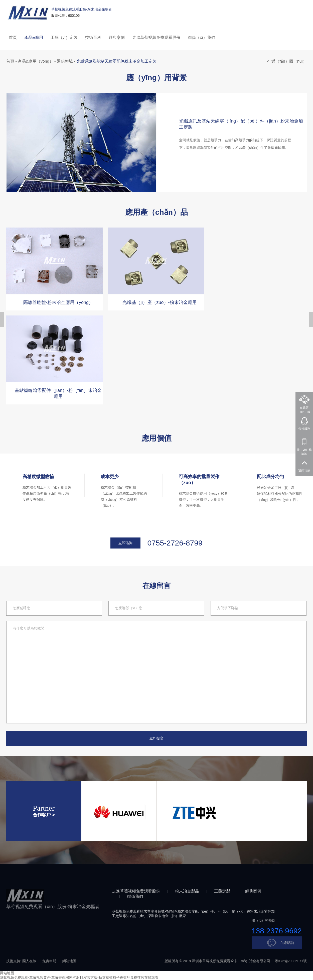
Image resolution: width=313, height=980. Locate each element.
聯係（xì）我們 (201, 37)
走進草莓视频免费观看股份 (156, 37)
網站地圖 (69, 961)
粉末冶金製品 (187, 891)
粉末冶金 (185, 911)
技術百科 (93, 37)
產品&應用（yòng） (35, 61)
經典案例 (117, 37)
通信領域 (65, 61)
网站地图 (7, 973)
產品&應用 (34, 37)
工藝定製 (222, 891)
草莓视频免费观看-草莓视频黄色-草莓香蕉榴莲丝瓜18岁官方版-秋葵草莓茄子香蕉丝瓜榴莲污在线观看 (79, 977)
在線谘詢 (280, 943)
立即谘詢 (125, 543)
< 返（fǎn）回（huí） (287, 61)
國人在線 (29, 961)
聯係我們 (135, 896)
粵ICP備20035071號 (291, 961)
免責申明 (49, 961)
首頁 (13, 37)
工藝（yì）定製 (64, 37)
